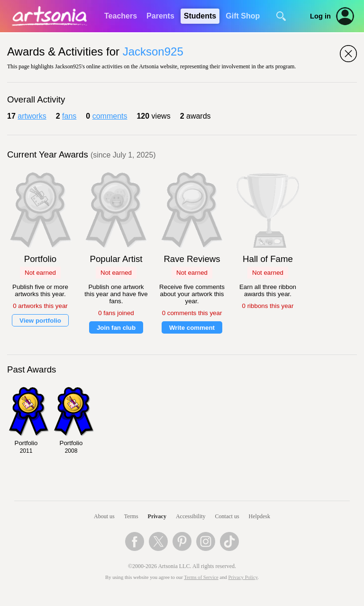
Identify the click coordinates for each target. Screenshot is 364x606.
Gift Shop (243, 16)
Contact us (227, 516)
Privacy (157, 516)
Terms (131, 516)
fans (69, 116)
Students (200, 16)
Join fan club (116, 328)
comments (110, 116)
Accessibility (191, 516)
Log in (320, 16)
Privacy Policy (243, 577)
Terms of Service (201, 577)
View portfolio (40, 321)
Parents (160, 16)
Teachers (121, 16)
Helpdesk (259, 516)
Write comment (192, 328)
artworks (32, 116)
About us (104, 516)
